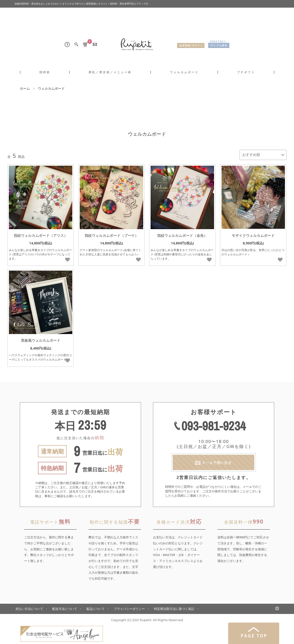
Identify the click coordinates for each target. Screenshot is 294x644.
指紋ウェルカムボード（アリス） (41, 234)
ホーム (25, 88)
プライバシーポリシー (129, 607)
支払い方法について (29, 607)
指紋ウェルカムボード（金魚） (182, 234)
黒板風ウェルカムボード (41, 339)
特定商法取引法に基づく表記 (174, 607)
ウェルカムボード (51, 88)
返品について (95, 607)
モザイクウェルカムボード (253, 234)
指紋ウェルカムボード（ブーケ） (112, 234)
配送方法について (65, 607)
